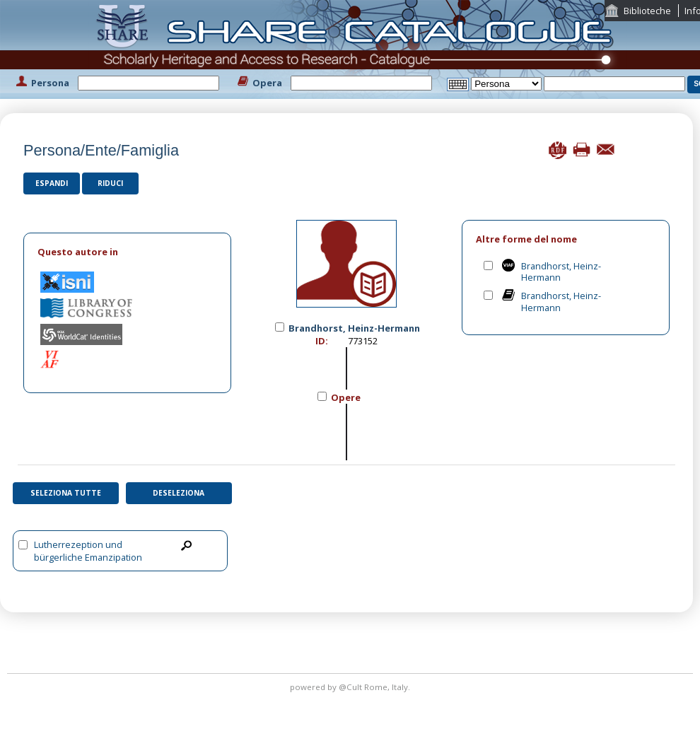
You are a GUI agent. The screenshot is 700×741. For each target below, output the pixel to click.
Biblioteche (647, 11)
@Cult (351, 687)
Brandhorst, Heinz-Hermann (561, 272)
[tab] (127, 252)
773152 (363, 341)
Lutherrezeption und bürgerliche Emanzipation (88, 551)
